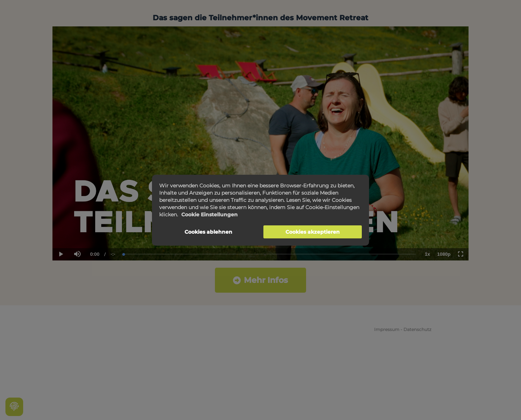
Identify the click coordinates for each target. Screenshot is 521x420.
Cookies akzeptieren (313, 232)
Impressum (387, 329)
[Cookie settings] (14, 407)
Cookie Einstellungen (209, 215)
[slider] (270, 254)
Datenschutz (417, 329)
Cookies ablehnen (208, 232)
